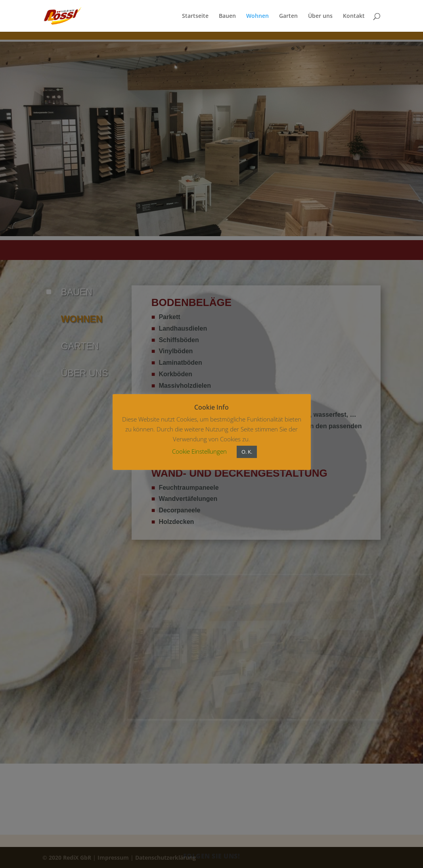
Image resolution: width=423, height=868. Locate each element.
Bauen (227, 16)
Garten (288, 16)
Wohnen (257, 16)
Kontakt (354, 16)
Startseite (195, 16)
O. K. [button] (247, 452)
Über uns (320, 16)
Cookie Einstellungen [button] (199, 451)
